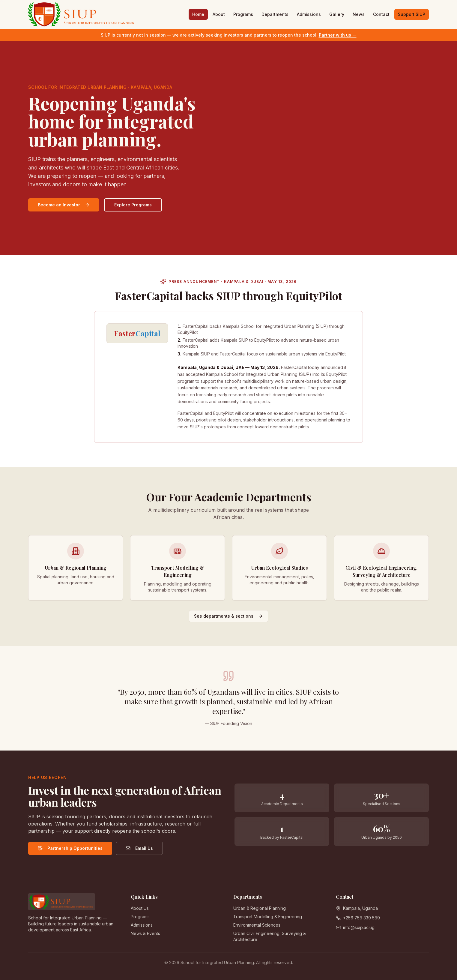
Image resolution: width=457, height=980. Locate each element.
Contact (381, 14)
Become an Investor (64, 205)
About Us (140, 908)
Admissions (309, 14)
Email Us (140, 848)
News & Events (145, 933)
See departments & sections (228, 619)
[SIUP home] (82, 14)
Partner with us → (338, 35)
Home (198, 14)
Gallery (337, 14)
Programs (243, 14)
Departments (275, 14)
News (359, 14)
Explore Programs (133, 205)
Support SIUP (412, 14)
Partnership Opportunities (70, 848)
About (219, 14)
